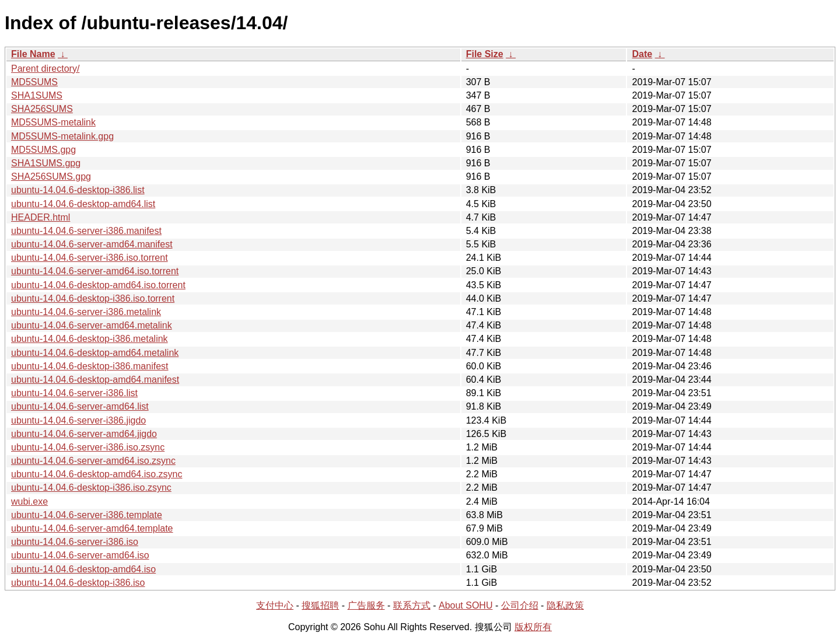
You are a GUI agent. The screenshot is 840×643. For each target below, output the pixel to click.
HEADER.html (41, 217)
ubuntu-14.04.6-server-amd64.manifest (92, 244)
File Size (485, 54)
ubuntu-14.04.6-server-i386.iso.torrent (90, 258)
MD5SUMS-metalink (53, 122)
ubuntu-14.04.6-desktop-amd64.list (83, 204)
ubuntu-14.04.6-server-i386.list (74, 393)
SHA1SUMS (37, 95)
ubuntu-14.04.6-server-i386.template (87, 515)
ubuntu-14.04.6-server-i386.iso (75, 542)
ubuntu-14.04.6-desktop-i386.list (78, 190)
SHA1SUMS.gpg (46, 163)
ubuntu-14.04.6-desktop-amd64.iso (83, 569)
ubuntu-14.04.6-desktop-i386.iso (78, 583)
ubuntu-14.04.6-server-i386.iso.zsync (88, 447)
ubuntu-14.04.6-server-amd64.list (80, 406)
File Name (33, 54)
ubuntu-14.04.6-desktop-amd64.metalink (95, 353)
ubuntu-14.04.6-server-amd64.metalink (92, 325)
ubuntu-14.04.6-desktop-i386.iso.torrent (93, 298)
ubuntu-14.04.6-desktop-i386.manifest (90, 366)
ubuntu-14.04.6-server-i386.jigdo (78, 420)
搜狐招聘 (320, 605)
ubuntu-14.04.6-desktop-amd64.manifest (95, 380)
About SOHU (466, 605)
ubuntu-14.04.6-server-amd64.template (92, 528)
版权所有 (533, 627)
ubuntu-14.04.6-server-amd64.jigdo (84, 434)
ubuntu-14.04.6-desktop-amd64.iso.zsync (97, 474)
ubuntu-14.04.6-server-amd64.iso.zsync (93, 461)
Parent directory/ (45, 69)
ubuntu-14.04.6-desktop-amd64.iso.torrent (98, 285)
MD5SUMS (34, 82)
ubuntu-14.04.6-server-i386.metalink (86, 312)
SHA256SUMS (42, 109)
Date (642, 54)
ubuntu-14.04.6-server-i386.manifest (86, 231)
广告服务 (366, 605)
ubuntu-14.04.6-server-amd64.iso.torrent (95, 271)
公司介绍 (520, 605)
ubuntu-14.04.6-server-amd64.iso (80, 555)
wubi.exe (29, 502)
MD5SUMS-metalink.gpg (62, 136)
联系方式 (412, 605)
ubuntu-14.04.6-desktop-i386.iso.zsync (91, 488)
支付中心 (275, 605)
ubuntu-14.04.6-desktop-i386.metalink (90, 339)
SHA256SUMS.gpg (51, 177)
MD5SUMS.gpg (43, 150)
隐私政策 (565, 605)
